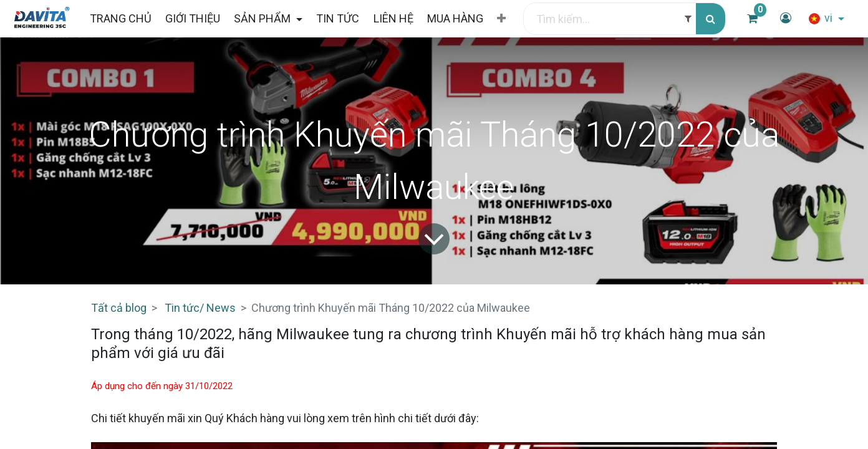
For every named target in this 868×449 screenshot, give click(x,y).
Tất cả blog (119, 308)
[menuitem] (120, 18)
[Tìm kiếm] (711, 19)
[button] (501, 19)
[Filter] (688, 19)
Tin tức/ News (200, 308)
